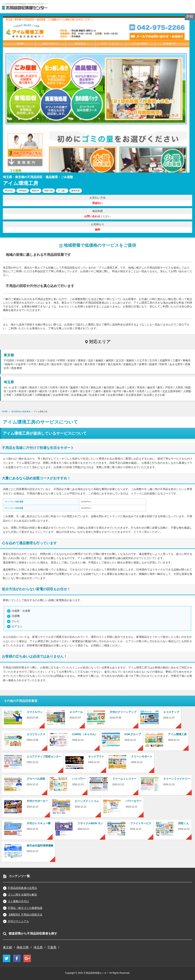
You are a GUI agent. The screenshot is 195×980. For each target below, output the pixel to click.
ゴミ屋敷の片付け (18, 901)
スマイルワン (35, 712)
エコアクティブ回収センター (44, 756)
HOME (5, 412)
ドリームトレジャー (124, 779)
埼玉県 (38, 947)
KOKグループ (133, 734)
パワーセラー (134, 801)
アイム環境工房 (177, 734)
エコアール (76, 712)
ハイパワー (79, 779)
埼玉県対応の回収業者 (21, 412)
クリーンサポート (142, 756)
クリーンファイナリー (177, 779)
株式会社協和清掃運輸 (40, 846)
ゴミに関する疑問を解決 (22, 895)
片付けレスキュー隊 (39, 823)
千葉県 (52, 947)
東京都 (7, 947)
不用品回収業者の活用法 (22, 888)
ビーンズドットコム (87, 801)
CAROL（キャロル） (85, 734)
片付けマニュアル (18, 921)
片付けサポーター (37, 801)
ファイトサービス (141, 823)
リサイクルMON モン (90, 823)
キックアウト (96, 756)
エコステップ (171, 712)
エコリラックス (36, 734)
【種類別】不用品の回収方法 (25, 915)
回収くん (184, 823)
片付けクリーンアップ (123, 712)
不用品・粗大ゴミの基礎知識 (25, 908)
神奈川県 (23, 947)
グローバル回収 (36, 779)
